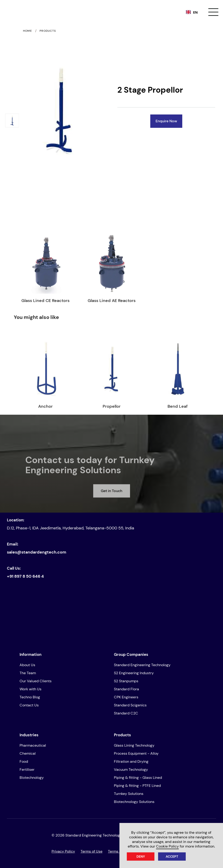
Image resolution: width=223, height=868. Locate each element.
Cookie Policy (167, 846)
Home (28, 31)
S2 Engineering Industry (134, 673)
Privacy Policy (63, 851)
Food (24, 761)
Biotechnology (32, 778)
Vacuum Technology (131, 769)
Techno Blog (30, 697)
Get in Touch (111, 498)
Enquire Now (166, 121)
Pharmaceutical (33, 745)
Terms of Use (91, 851)
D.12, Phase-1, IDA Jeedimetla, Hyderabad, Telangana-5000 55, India (71, 528)
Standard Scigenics (130, 705)
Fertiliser (27, 769)
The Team (28, 673)
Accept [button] (172, 857)
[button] (213, 12)
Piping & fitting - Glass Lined (138, 778)
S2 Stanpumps (126, 681)
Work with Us (30, 689)
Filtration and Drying (131, 761)
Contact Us (29, 705)
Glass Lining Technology (134, 745)
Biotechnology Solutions (134, 802)
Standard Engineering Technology (142, 665)
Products (48, 31)
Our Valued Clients (36, 681)
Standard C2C (126, 713)
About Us (27, 665)
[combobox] (192, 12)
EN (192, 12)
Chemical (28, 753)
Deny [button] (141, 857)
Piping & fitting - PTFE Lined (137, 786)
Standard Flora (126, 689)
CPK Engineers (126, 697)
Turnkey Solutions (129, 794)
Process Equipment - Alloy (136, 753)
